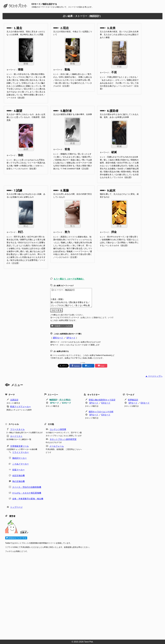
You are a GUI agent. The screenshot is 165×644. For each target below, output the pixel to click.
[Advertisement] (82, 595)
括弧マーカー (18, 470)
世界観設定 (133, 400)
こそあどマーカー (20, 464)
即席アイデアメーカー (20, 407)
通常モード (58, 338)
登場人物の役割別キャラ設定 (102, 400)
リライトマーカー (20, 452)
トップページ (16, 507)
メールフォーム (57, 446)
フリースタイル (17, 429)
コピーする (56, 310)
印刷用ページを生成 (63, 326)
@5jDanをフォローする (16, 538)
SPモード (71, 338)
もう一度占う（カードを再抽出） (69, 279)
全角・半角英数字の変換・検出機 (28, 499)
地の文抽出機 (18, 481)
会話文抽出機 (18, 476)
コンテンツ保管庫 (58, 429)
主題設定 (14, 400)
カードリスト (16, 436)
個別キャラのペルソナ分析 (101, 412)
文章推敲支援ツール (19, 446)
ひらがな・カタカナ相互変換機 (27, 493)
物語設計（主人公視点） (61, 400)
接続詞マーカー (19, 458)
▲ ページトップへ (154, 376)
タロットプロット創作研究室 (63, 439)
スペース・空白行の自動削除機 (27, 487)
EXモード (67, 403)
